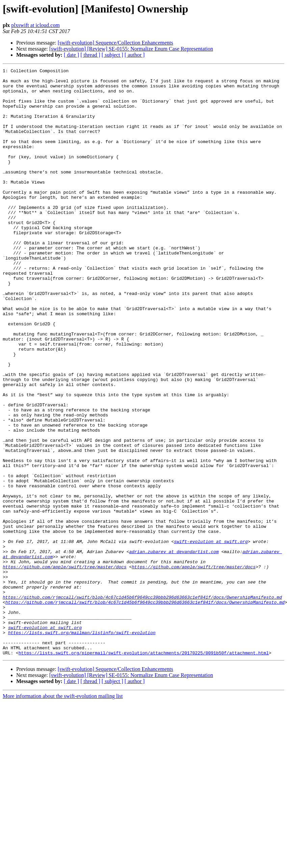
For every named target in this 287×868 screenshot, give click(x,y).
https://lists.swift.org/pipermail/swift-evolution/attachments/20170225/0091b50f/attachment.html (144, 770)
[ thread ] (90, 55)
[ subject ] (112, 55)
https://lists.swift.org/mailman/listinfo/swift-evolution (82, 746)
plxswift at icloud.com (35, 25)
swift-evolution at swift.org (211, 636)
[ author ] (135, 55)
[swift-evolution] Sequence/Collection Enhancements (115, 43)
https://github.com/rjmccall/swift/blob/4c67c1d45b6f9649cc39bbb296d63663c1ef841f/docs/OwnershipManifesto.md (142, 703)
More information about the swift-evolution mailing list (63, 813)
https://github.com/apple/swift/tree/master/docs (65, 667)
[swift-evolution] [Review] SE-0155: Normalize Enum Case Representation (131, 49)
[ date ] (71, 55)
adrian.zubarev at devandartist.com (174, 649)
